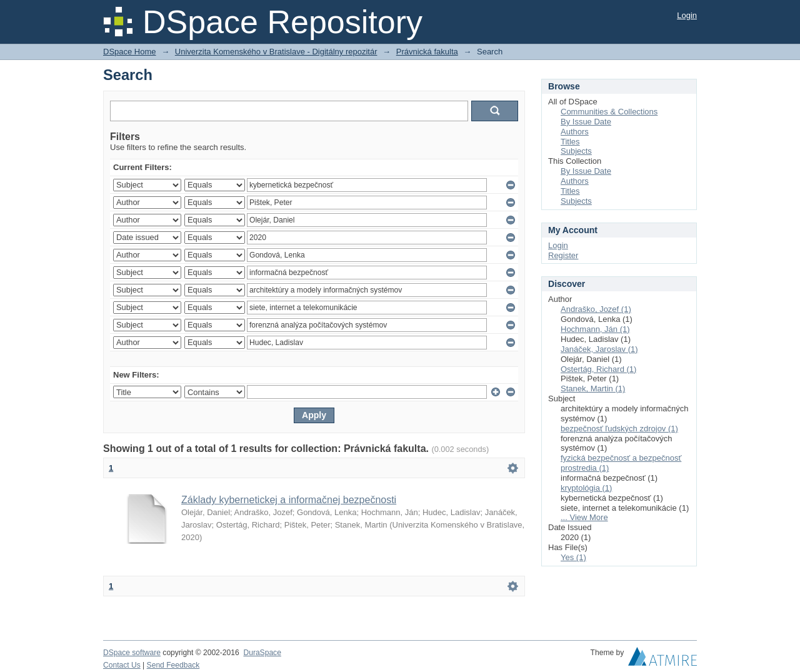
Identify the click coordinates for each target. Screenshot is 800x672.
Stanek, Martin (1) (593, 389)
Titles (570, 142)
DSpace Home (130, 52)
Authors (575, 132)
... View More (584, 517)
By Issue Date (586, 122)
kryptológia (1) (586, 488)
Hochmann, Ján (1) (595, 329)
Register (563, 255)
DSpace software (132, 653)
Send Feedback (173, 665)
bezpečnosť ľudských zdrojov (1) (619, 429)
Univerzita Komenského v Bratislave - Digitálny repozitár (276, 52)
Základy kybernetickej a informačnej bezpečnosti (289, 500)
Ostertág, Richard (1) (598, 369)
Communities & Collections (609, 112)
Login (687, 15)
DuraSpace (262, 653)
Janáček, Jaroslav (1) (599, 349)
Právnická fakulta (427, 52)
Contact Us (122, 665)
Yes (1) (573, 557)
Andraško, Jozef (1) (596, 309)
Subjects (576, 151)
